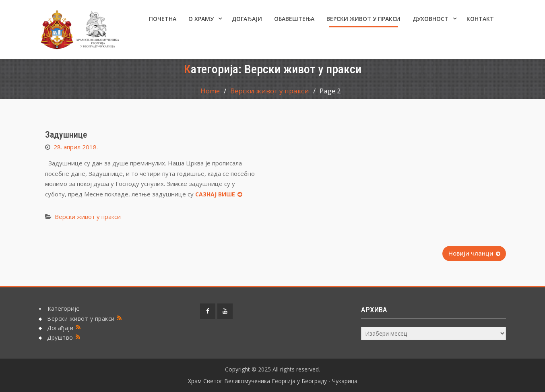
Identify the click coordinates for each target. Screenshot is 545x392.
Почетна (163, 19)
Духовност (430, 19)
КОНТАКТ (480, 19)
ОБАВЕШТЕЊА (294, 19)
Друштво (60, 337)
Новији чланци (471, 253)
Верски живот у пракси (363, 19)
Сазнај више (215, 194)
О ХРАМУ (201, 19)
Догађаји (247, 19)
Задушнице (66, 135)
